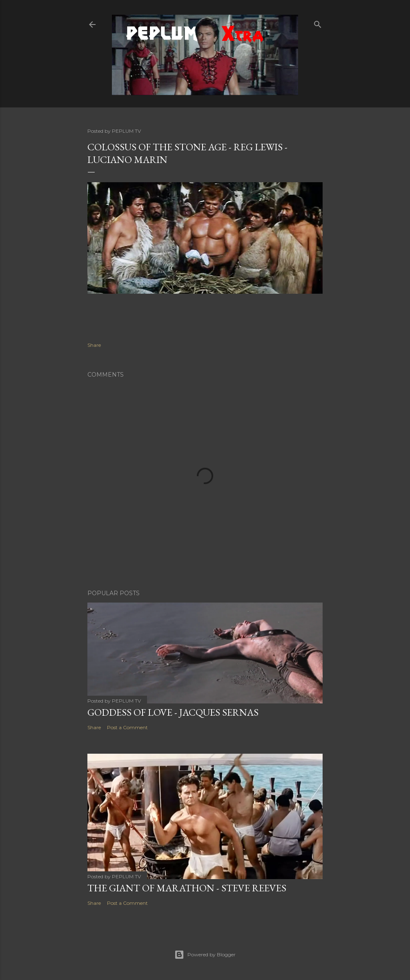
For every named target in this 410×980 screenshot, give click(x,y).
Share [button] (94, 345)
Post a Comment (127, 727)
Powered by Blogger (205, 955)
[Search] (318, 23)
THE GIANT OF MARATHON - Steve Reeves (187, 888)
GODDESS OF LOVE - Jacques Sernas (173, 712)
